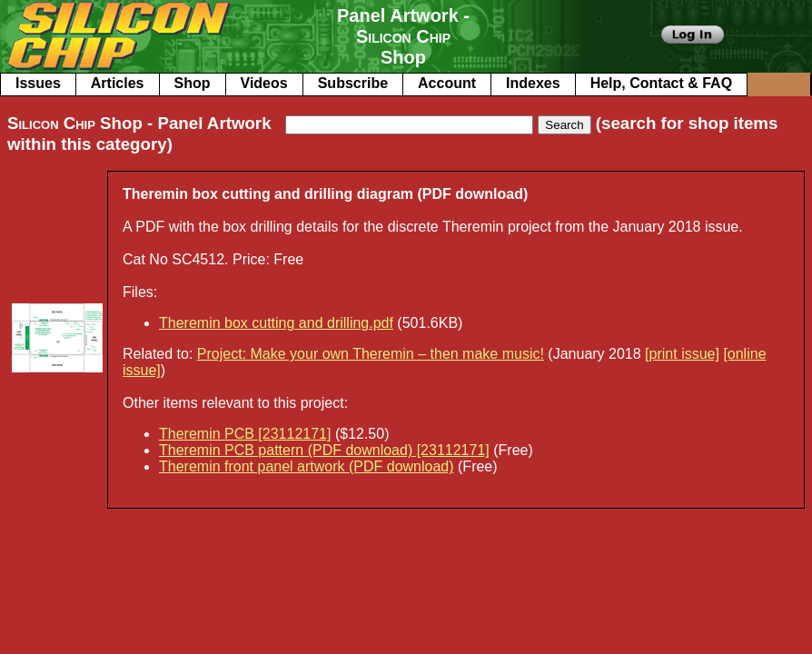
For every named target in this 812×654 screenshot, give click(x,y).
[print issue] (682, 354)
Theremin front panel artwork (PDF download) (307, 466)
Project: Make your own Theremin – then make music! (371, 354)
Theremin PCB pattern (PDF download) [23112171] (324, 450)
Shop (193, 83)
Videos (264, 83)
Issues (38, 83)
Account (447, 83)
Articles (118, 83)
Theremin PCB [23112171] (245, 434)
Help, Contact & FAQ (661, 83)
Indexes (533, 83)
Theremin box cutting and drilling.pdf (276, 323)
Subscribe (353, 83)
